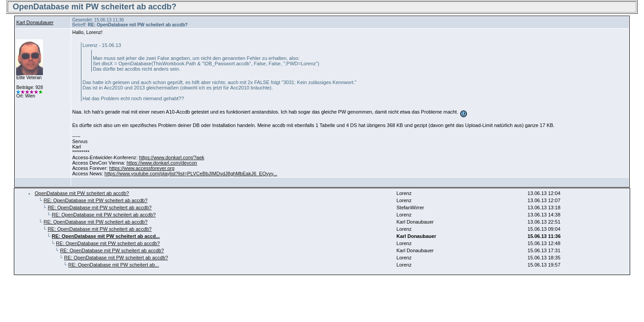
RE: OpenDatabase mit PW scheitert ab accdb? (95, 200)
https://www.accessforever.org (142, 168)
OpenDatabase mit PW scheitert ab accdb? (82, 193)
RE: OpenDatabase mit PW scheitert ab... (113, 265)
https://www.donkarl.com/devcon (162, 163)
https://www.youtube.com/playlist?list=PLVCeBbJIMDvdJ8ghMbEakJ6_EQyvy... (191, 174)
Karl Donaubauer (35, 22)
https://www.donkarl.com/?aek (172, 157)
